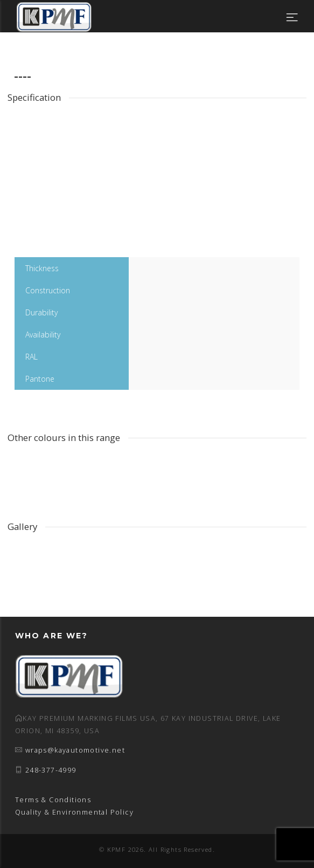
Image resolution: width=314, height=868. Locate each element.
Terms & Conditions (53, 800)
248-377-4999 (51, 770)
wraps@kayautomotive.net (75, 750)
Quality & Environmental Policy (74, 812)
